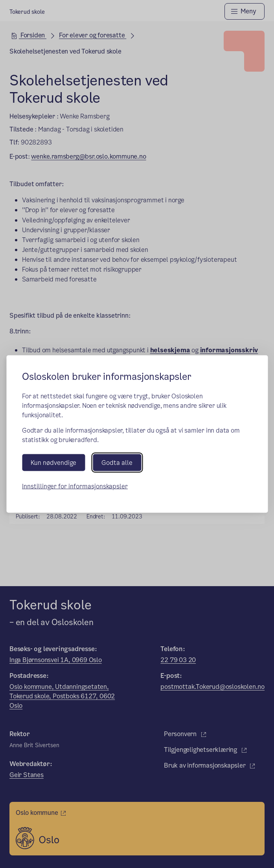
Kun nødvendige (53, 463)
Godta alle (117, 463)
